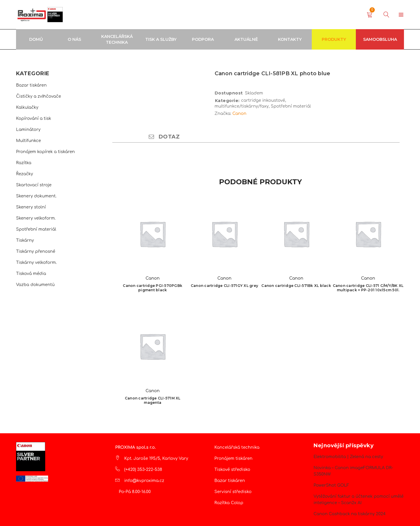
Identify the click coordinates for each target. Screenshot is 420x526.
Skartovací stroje (34, 185)
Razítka (24, 163)
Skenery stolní (31, 207)
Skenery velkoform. (36, 218)
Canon (239, 114)
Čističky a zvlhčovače (38, 96)
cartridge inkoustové (263, 100)
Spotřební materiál (36, 229)
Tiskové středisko (232, 470)
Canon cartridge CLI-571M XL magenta (153, 400)
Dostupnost (229, 93)
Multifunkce (28, 141)
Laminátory (28, 130)
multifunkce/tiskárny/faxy (242, 106)
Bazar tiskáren (31, 85)
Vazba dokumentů (35, 285)
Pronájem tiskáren (233, 459)
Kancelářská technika (237, 447)
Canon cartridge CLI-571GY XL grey (224, 286)
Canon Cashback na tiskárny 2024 (350, 514)
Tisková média (31, 274)
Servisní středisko (233, 492)
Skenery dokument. (36, 196)
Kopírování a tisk (34, 119)
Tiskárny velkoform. (36, 263)
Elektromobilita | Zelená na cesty (348, 457)
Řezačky (24, 174)
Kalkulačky (27, 107)
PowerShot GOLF (331, 485)
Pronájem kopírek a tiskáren (45, 152)
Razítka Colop (229, 503)
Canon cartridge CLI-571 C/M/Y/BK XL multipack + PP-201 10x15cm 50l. (368, 288)
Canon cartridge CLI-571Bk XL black (296, 286)
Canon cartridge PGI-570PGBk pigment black (153, 288)
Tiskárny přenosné (36, 251)
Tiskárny (25, 240)
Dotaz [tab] (164, 137)
